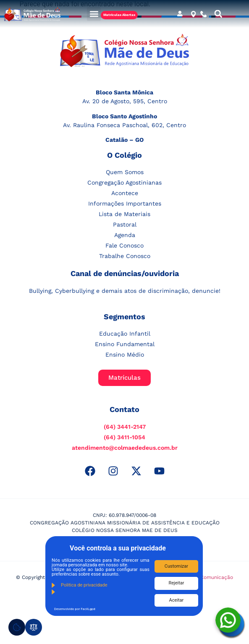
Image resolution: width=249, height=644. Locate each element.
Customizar (176, 566)
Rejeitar (176, 583)
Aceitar (177, 600)
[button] (94, 14)
